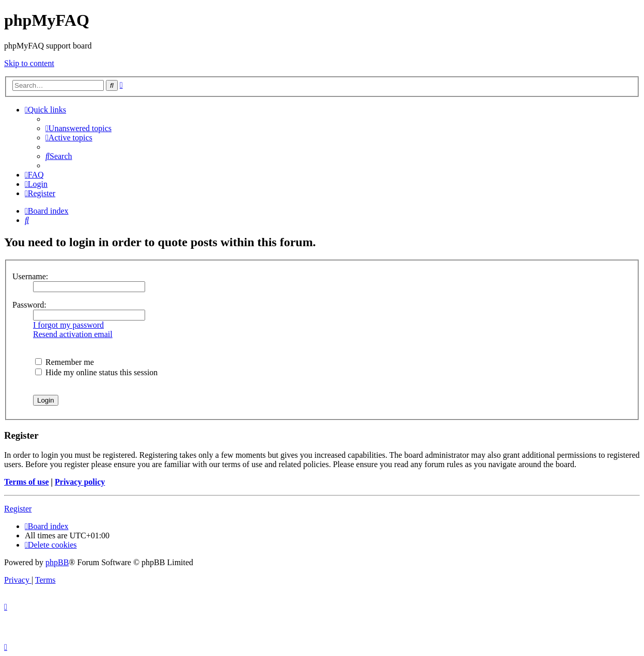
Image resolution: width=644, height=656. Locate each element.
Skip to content (29, 63)
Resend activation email (73, 334)
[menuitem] (78, 128)
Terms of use (27, 482)
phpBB (57, 562)
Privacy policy (80, 482)
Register (18, 509)
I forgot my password (68, 325)
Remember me (65, 362)
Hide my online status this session (96, 372)
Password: (29, 305)
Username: (30, 276)
